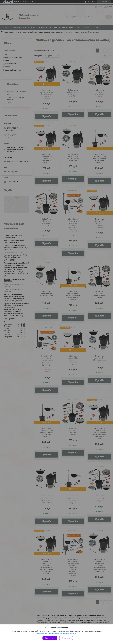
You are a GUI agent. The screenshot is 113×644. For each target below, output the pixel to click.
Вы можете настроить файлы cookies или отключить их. (56, 633)
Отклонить (66, 638)
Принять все (50, 638)
